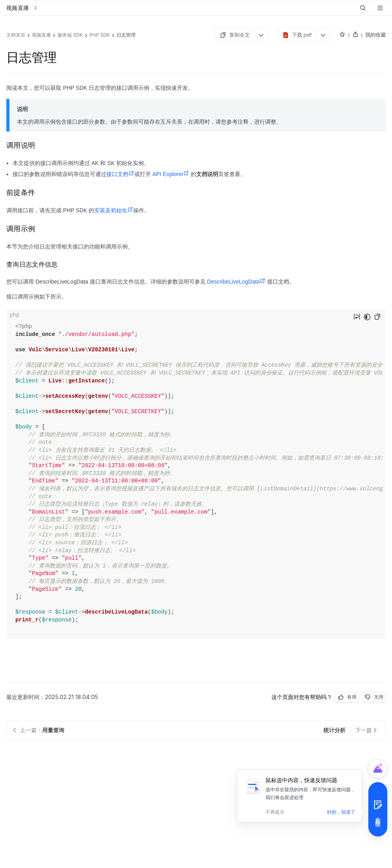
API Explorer (171, 174)
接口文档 (120, 174)
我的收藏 (375, 35)
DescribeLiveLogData (237, 282)
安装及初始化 (114, 210)
